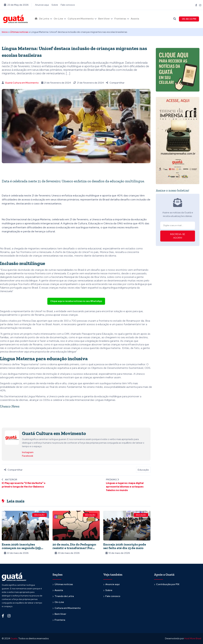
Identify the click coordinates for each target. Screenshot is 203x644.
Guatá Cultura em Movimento (22, 83)
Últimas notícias (19, 32)
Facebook (28, 456)
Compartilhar (115, 83)
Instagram (28, 452)
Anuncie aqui (42, 5)
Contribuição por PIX (168, 584)
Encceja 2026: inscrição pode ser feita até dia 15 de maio (125, 546)
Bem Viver (104, 19)
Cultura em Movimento (81, 19)
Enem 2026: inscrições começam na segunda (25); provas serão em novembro (23, 548)
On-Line (58, 19)
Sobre (55, 5)
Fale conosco (68, 5)
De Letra (44, 19)
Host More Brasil (193, 638)
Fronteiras (120, 19)
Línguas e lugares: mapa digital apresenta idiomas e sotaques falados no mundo (125, 487)
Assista (135, 19)
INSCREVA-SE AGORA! (178, 236)
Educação (143, 470)
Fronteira (60, 620)
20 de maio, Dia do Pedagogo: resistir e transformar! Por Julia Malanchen (74, 548)
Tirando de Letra (64, 596)
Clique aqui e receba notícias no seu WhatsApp (76, 301)
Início (5, 32)
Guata (14, 638)
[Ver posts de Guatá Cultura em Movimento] (12, 437)
